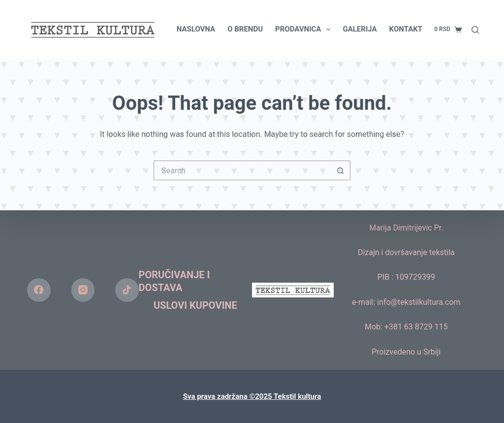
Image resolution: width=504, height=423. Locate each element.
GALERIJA (360, 29)
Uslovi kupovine (195, 305)
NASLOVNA (196, 29)
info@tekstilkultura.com (419, 302)
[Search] (475, 30)
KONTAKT (406, 29)
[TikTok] (127, 290)
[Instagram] (83, 290)
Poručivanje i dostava (174, 281)
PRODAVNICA (305, 30)
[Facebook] (39, 290)
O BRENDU (245, 29)
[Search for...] (242, 170)
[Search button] (341, 170)
